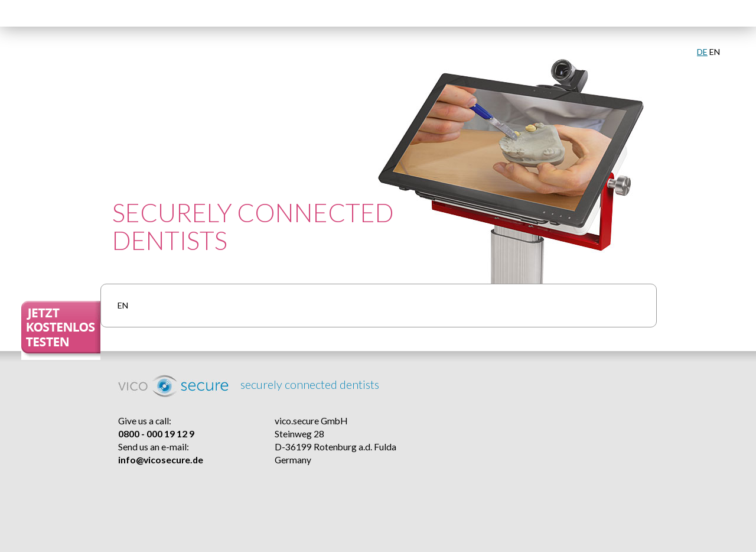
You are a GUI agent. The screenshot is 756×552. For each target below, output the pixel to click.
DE (702, 52)
